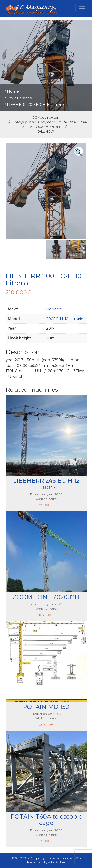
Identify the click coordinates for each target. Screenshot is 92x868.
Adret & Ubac (57, 862)
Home (13, 91)
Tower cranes (19, 98)
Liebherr (54, 309)
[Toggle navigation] (82, 8)
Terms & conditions (60, 858)
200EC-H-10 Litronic (65, 319)
